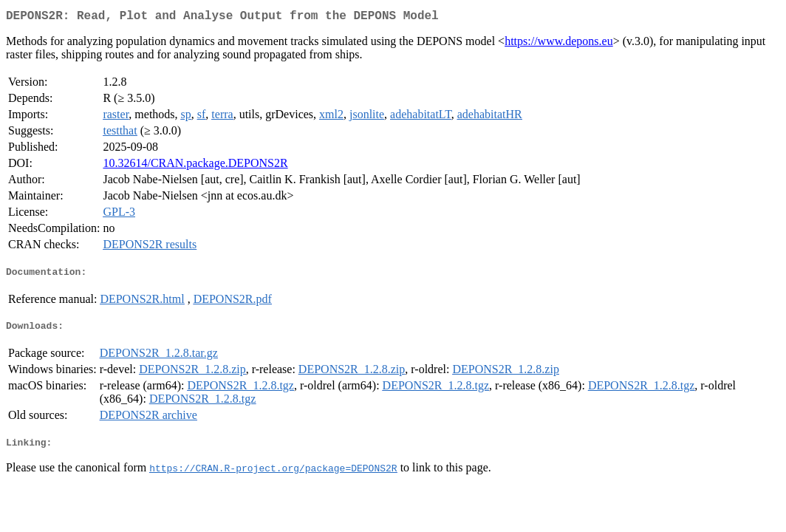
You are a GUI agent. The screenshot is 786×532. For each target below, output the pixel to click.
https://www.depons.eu (559, 44)
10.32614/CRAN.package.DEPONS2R (195, 166)
